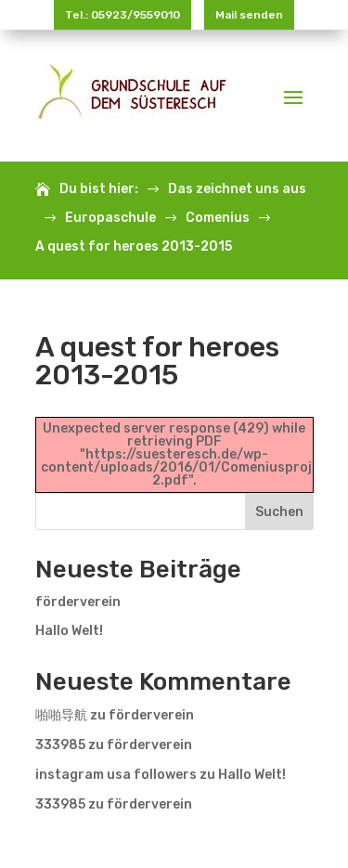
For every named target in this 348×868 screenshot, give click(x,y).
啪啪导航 (61, 715)
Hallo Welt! (69, 631)
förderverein (78, 602)
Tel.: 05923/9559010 (122, 15)
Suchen (279, 512)
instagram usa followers (116, 775)
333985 (60, 745)
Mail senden (249, 15)
